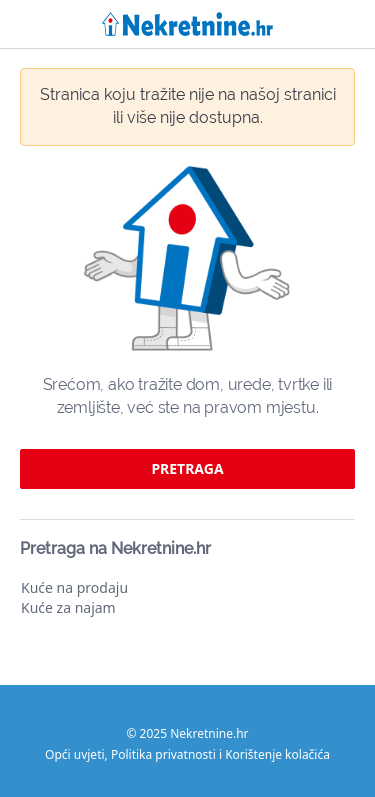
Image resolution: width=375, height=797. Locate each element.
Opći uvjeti (75, 754)
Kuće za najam (68, 607)
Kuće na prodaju (74, 587)
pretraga (187, 468)
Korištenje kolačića (277, 754)
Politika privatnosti (163, 754)
